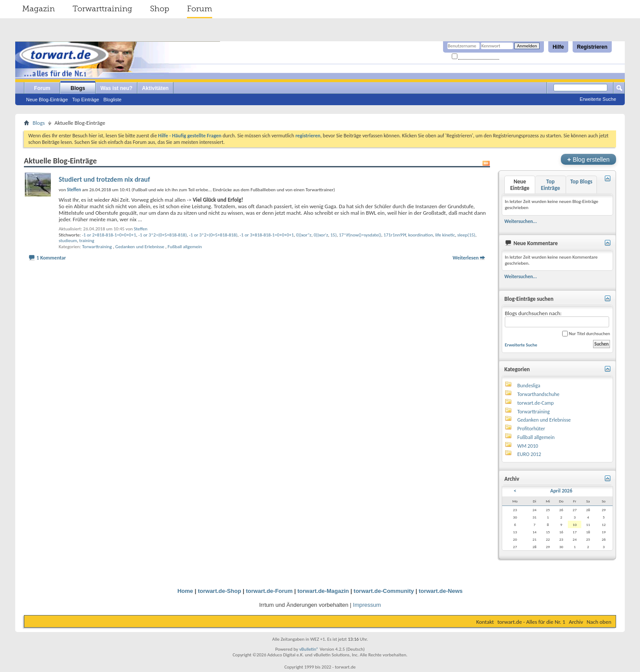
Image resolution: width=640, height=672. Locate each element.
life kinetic (445, 235)
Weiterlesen (466, 258)
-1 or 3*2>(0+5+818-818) (162, 235)
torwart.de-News (441, 591)
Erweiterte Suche (598, 99)
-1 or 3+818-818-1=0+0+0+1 (267, 235)
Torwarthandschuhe (538, 394)
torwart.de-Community (384, 591)
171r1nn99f (395, 235)
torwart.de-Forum (270, 591)
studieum (68, 241)
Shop (160, 9)
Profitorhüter (531, 429)
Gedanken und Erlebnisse (140, 247)
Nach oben (599, 622)
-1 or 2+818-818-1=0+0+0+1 (109, 235)
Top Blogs (581, 181)
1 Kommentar (51, 258)
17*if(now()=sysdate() (360, 235)
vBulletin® (309, 649)
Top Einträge (86, 100)
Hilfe (558, 47)
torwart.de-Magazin (323, 591)
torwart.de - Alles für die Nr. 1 (531, 622)
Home (185, 591)
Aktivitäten (155, 88)
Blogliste (113, 100)
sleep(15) (466, 235)
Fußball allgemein (185, 247)
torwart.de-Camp (536, 403)
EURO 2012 (529, 454)
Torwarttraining (102, 9)
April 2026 (561, 491)
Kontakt (485, 622)
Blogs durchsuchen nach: (557, 319)
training (87, 241)
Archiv (576, 622)
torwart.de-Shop (220, 591)
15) (334, 235)
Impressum (367, 605)
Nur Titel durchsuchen (586, 334)
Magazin (38, 9)
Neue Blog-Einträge (47, 100)
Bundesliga (529, 386)
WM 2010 (528, 446)
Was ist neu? (117, 88)
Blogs (78, 88)
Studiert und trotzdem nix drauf (104, 179)
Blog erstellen (588, 159)
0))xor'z (321, 235)
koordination (421, 235)
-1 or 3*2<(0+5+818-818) (213, 235)
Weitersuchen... (521, 221)
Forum (200, 9)
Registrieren (592, 47)
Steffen (141, 229)
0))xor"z (304, 235)
